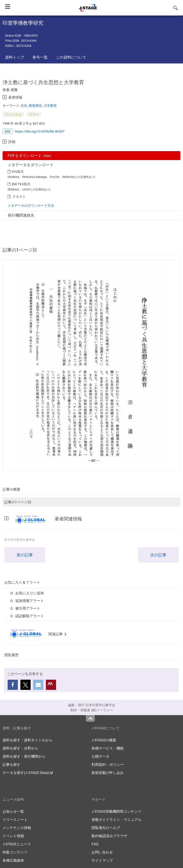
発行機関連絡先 (21, 215)
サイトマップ (102, 860)
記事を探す (11, 764)
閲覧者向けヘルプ (106, 828)
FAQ (95, 844)
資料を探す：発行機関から (24, 756)
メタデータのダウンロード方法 (31, 205)
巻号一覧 (40, 57)
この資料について (71, 57)
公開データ (100, 756)
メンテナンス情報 (17, 828)
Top (90, 718)
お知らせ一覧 (13, 811)
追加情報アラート (30, 601)
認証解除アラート (30, 616)
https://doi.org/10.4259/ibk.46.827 (40, 131)
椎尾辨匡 (35, 106)
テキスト (19, 196)
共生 (24, 106)
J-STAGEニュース (17, 844)
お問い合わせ (102, 852)
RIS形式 (18, 172)
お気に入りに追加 (30, 593)
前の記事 (25, 555)
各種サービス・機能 (108, 748)
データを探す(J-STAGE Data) (28, 773)
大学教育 (50, 106)
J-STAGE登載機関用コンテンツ (116, 811)
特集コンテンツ (15, 852)
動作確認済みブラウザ (109, 836)
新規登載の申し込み (108, 773)
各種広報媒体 (13, 860)
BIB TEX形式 (21, 184)
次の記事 (158, 555)
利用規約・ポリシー (108, 764)
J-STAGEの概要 (104, 740)
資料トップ (15, 57)
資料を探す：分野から (20, 748)
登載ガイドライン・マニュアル (116, 819)
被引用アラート (28, 608)
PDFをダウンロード (29, 155)
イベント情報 (13, 836)
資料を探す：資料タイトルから (28, 740)
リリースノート (15, 819)
